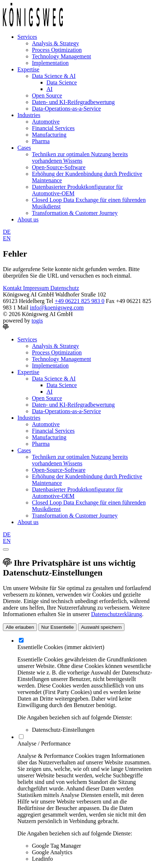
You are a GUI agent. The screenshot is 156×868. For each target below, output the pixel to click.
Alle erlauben (20, 627)
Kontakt (13, 288)
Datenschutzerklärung (116, 614)
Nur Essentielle (58, 627)
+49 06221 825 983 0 (80, 301)
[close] (6, 549)
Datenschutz (65, 288)
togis (37, 321)
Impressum (37, 288)
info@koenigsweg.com (57, 308)
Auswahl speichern (101, 627)
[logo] (33, 24)
